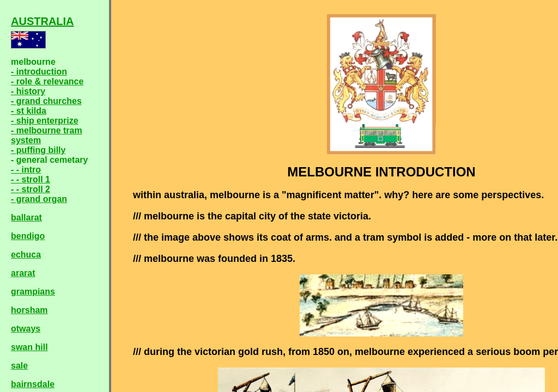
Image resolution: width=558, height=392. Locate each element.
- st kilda (29, 111)
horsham (29, 310)
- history (28, 91)
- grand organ (39, 199)
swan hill (29, 347)
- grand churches (46, 101)
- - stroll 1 (31, 179)
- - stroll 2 (31, 189)
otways (26, 329)
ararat (23, 273)
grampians (33, 292)
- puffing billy (38, 150)
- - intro (26, 170)
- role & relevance (47, 81)
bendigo (28, 236)
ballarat (26, 218)
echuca (26, 255)
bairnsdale (33, 384)
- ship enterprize (45, 121)
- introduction (39, 72)
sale (19, 366)
